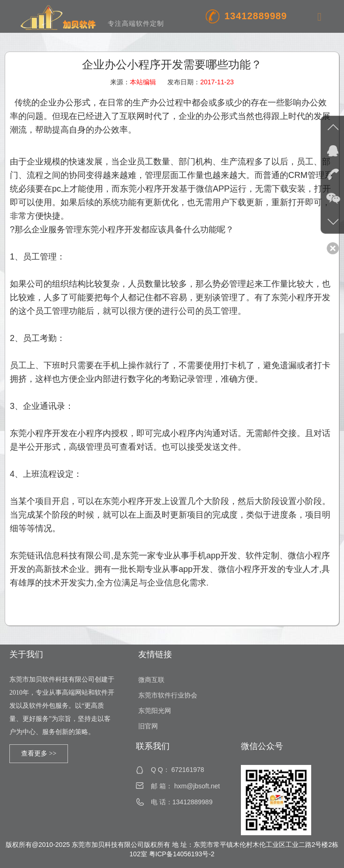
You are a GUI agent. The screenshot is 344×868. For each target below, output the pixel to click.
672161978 (187, 770)
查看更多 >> (39, 753)
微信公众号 (262, 746)
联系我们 (153, 746)
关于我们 (26, 654)
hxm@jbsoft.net (197, 786)
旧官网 (148, 726)
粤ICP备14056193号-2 (182, 854)
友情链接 (155, 654)
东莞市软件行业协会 (168, 695)
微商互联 (151, 680)
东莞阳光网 (155, 711)
